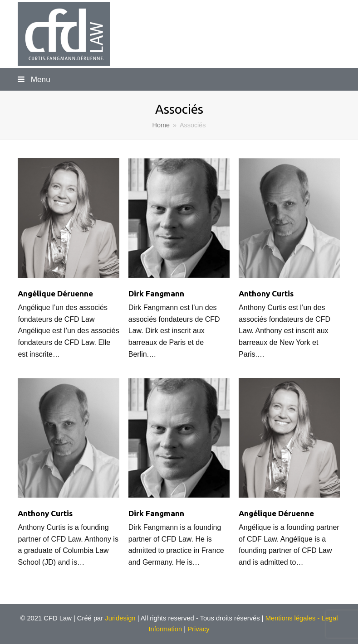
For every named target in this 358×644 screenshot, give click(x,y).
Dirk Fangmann (156, 293)
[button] (179, 79)
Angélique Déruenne (55, 293)
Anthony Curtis (266, 293)
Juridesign (119, 618)
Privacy (198, 629)
